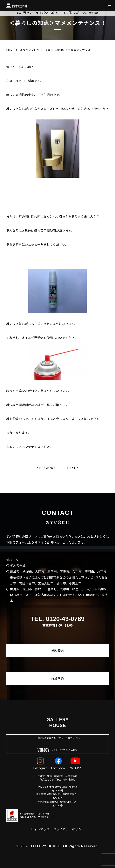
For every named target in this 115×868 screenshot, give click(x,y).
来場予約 (57, 679)
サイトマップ (40, 829)
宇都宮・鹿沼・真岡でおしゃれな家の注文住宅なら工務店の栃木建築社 (57, 778)
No (96, 13)
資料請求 (57, 651)
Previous (47, 468)
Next (71, 468)
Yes (91, 13)
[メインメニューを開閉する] (109, 6)
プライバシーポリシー (69, 829)
